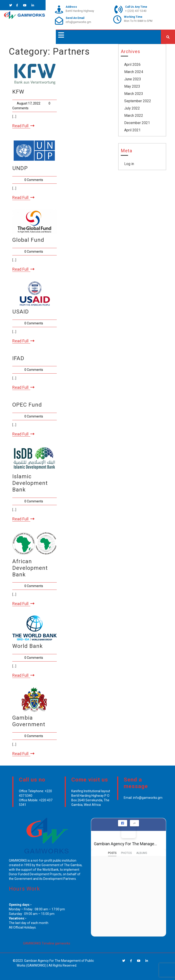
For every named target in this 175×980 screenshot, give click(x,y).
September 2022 (138, 101)
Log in (129, 164)
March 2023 (134, 94)
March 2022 (134, 116)
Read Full (23, 126)
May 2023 (132, 86)
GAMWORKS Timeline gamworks (47, 943)
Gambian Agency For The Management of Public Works (127, 844)
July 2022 (132, 108)
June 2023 (133, 79)
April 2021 (132, 130)
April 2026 (132, 65)
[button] (60, 35)
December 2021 (137, 123)
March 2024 (134, 72)
